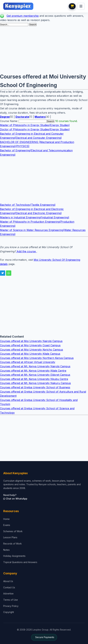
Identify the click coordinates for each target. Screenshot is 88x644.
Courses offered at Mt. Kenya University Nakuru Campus (35, 383)
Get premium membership (23, 16)
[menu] (81, 6)
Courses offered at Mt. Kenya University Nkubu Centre (34, 379)
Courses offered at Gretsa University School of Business (35, 387)
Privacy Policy (11, 606)
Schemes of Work (13, 531)
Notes (6, 550)
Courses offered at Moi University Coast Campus (30, 345)
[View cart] (72, 6)
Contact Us (9, 587)
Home (6, 519)
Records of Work (12, 544)
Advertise (8, 594)
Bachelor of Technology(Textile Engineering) (28, 205)
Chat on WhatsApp (15, 499)
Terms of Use (11, 600)
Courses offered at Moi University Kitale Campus (30, 354)
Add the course (26, 251)
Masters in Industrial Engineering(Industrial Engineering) (35, 217)
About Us (8, 581)
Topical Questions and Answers (20, 562)
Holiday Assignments (14, 556)
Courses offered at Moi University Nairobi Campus (31, 341)
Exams (7, 525)
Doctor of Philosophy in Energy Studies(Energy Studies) (35, 129)
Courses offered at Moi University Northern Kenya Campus (37, 358)
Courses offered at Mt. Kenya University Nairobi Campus (35, 366)
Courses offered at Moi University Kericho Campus (32, 350)
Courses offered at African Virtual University (28, 362)
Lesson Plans (10, 537)
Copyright (9, 612)
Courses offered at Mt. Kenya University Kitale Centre (33, 371)
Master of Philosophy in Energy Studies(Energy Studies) (35, 125)
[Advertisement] (44, 49)
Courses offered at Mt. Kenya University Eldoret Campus (35, 375)
